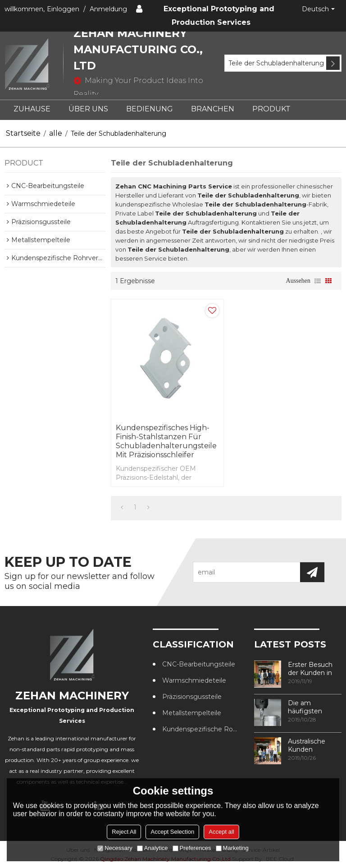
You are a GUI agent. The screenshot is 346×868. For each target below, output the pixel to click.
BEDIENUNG (150, 109)
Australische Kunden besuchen (307, 745)
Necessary (115, 848)
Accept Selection (172, 832)
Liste (318, 281)
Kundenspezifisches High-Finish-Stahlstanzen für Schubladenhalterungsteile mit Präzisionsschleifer (166, 441)
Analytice (153, 848)
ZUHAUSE (32, 109)
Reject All (124, 832)
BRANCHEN (213, 109)
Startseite (23, 133)
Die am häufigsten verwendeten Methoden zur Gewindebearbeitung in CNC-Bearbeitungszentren (315, 707)
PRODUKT (271, 109)
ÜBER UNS (88, 109)
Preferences (192, 848)
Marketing (232, 848)
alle (56, 133)
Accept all (221, 832)
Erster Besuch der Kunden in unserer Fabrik (310, 669)
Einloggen (63, 9)
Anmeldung (108, 9)
